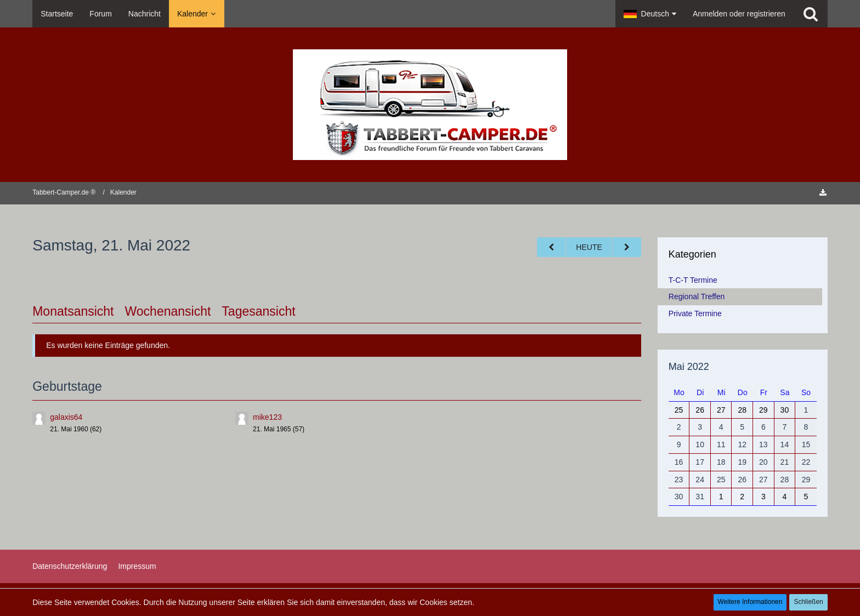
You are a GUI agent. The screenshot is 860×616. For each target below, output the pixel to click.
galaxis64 (66, 417)
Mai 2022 (689, 367)
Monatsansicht (73, 311)
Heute (589, 247)
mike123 (267, 417)
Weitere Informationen (750, 602)
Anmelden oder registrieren (739, 14)
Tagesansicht (258, 311)
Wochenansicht (168, 311)
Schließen (808, 602)
